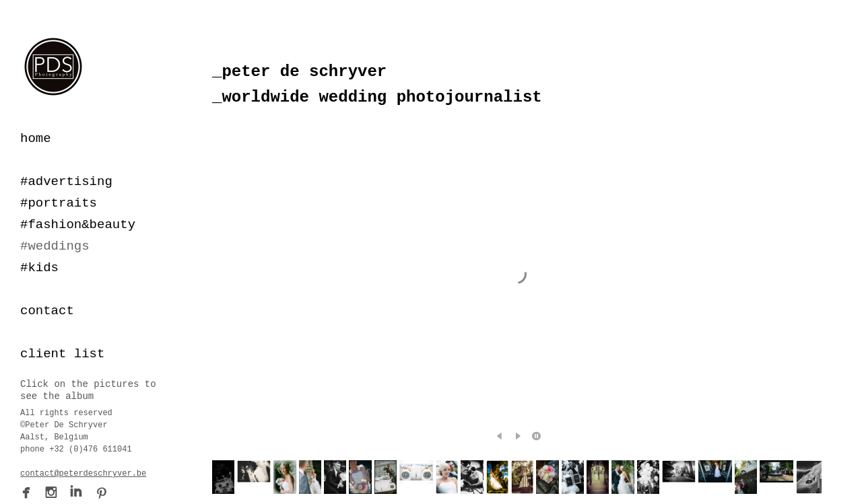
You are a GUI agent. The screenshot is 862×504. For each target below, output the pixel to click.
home (36, 139)
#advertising (66, 182)
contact (47, 311)
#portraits (59, 203)
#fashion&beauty (78, 225)
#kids (39, 268)
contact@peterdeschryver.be (83, 474)
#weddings (55, 246)
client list (62, 354)
